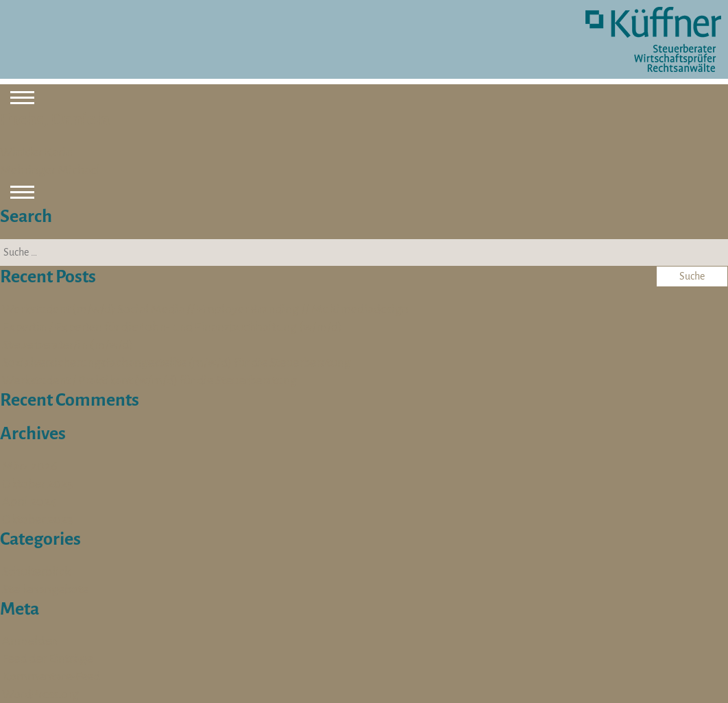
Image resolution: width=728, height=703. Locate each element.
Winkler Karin (36, 152)
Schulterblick (36, 571)
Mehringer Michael (50, 170)
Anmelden (30, 641)
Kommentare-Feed (51, 676)
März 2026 (29, 466)
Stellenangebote (45, 589)
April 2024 (29, 502)
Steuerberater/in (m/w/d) (68, 345)
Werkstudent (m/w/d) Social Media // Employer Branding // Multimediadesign (205, 309)
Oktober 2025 (37, 484)
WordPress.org (40, 694)
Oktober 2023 (37, 519)
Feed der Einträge (47, 658)
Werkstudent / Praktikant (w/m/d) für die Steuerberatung (149, 380)
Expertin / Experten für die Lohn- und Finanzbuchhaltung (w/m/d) (172, 327)
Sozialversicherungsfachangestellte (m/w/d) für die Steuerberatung (177, 362)
